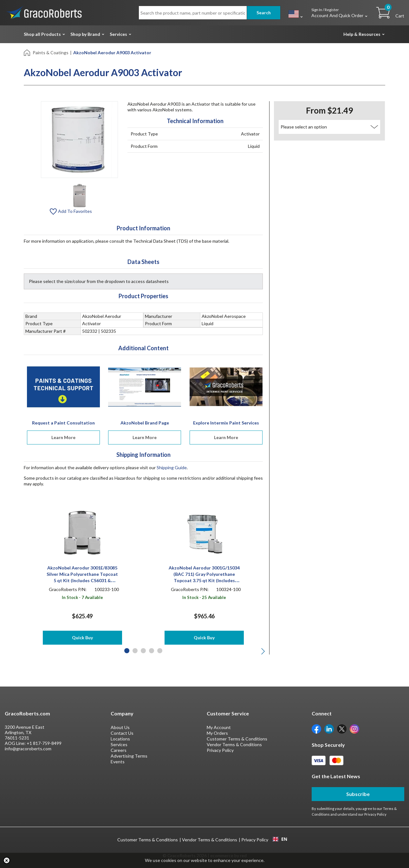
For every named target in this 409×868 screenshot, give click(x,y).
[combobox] (280, 839)
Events (118, 762)
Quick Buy (82, 638)
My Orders (217, 733)
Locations (120, 739)
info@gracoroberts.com (28, 749)
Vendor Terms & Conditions (234, 744)
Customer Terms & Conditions (237, 739)
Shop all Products (42, 34)
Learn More (63, 437)
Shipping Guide (172, 467)
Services (118, 34)
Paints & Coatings (51, 53)
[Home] (27, 52)
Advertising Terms (129, 756)
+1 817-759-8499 (44, 743)
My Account (219, 727)
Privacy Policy (220, 750)
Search (264, 13)
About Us (120, 727)
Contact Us (122, 733)
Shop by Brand (85, 34)
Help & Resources (362, 34)
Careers (119, 750)
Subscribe (358, 794)
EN (280, 839)
